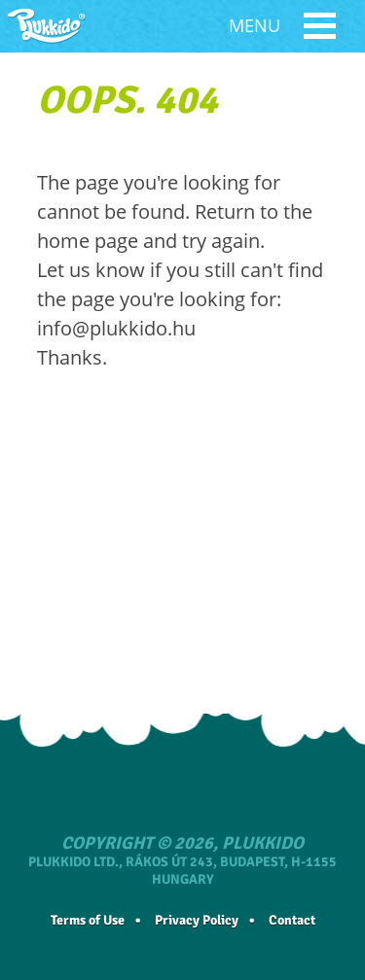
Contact (292, 920)
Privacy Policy (197, 920)
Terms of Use (88, 920)
